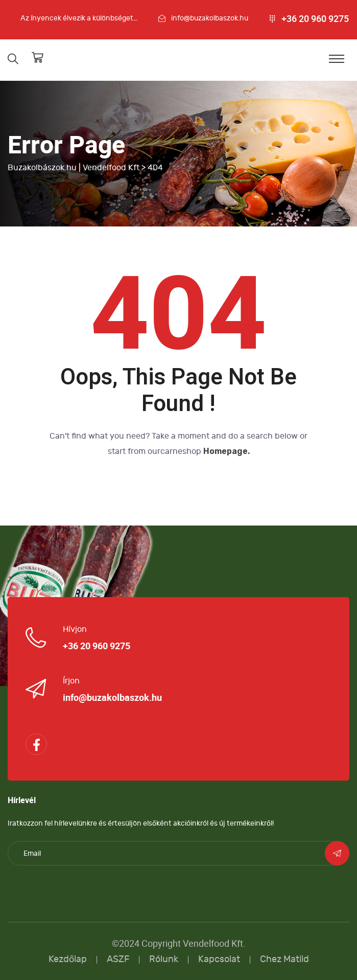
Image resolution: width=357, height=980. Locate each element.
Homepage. (227, 451)
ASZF (118, 959)
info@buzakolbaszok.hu (210, 18)
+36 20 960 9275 (315, 19)
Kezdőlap (68, 959)
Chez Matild (284, 959)
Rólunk (164, 959)
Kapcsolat (219, 959)
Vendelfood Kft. (214, 943)
